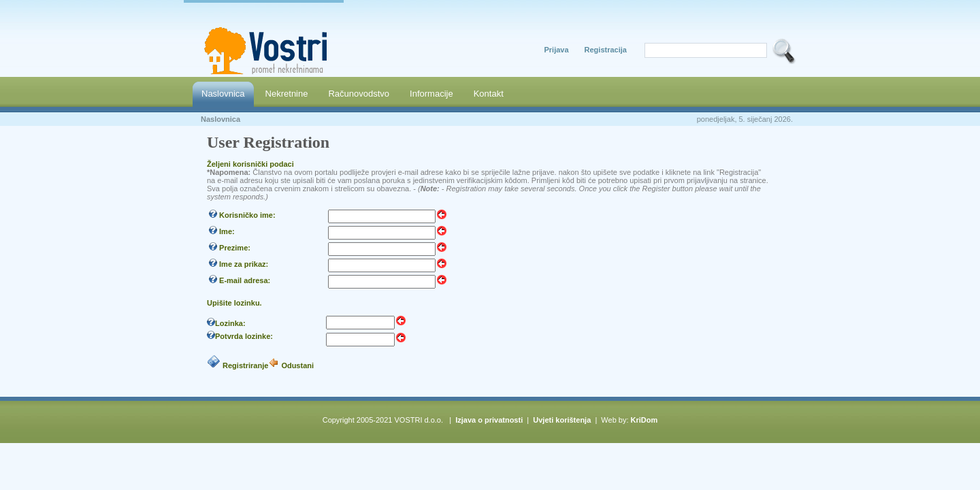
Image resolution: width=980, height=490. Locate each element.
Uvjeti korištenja (562, 420)
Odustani (297, 365)
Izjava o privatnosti (489, 420)
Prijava (556, 50)
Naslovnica (220, 119)
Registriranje (245, 365)
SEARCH (784, 51)
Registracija (606, 50)
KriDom (644, 420)
